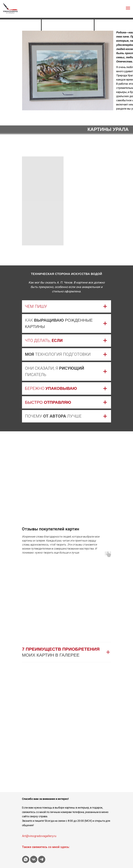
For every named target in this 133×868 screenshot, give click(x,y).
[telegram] (42, 859)
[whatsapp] (26, 859)
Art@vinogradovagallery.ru (39, 836)
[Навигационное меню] (128, 8)
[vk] (34, 859)
